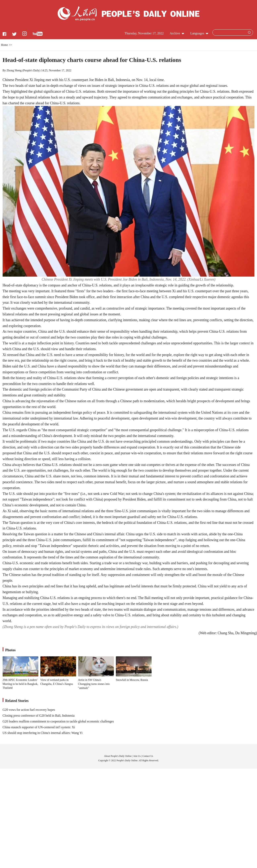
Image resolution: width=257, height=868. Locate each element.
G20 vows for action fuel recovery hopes (29, 710)
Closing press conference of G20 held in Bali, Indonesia (39, 716)
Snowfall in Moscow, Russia (132, 680)
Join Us (137, 756)
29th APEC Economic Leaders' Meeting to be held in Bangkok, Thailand (20, 684)
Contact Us (148, 756)
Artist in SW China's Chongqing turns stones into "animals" (94, 684)
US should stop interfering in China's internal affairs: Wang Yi (43, 733)
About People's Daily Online (118, 756)
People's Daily (31, 70)
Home (4, 45)
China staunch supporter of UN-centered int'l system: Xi (39, 727)
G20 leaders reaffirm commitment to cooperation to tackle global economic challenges (58, 721)
